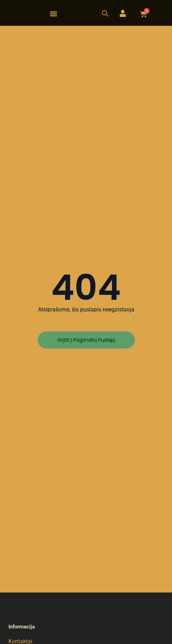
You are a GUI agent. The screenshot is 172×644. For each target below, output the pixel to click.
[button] (54, 14)
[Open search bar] (105, 13)
